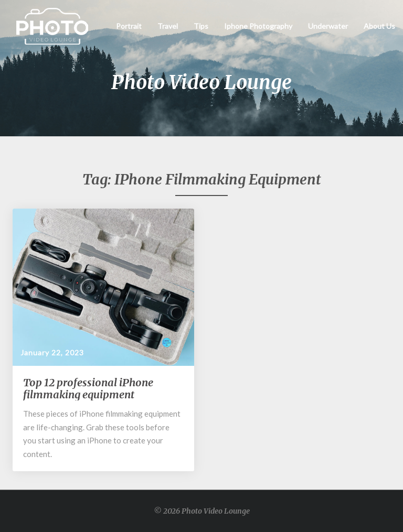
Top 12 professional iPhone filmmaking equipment (88, 388)
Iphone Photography (258, 26)
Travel (168, 26)
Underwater (328, 26)
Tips (201, 26)
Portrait (129, 26)
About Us (379, 26)
